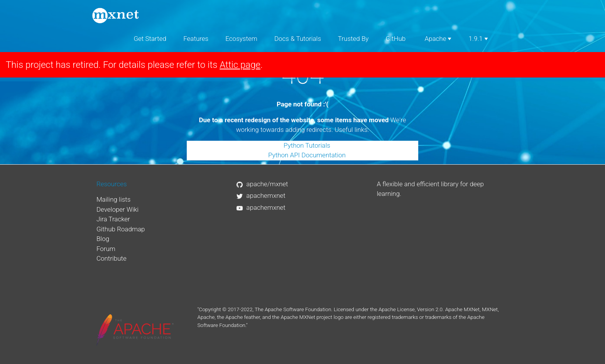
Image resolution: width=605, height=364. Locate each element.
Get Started (150, 39)
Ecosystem (241, 39)
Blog (103, 239)
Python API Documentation (307, 155)
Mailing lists (114, 199)
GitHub (396, 39)
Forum (106, 249)
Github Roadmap (121, 229)
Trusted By (353, 39)
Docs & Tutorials (298, 39)
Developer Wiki (117, 209)
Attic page (240, 65)
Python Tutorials (307, 145)
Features (196, 39)
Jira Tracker (113, 219)
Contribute (112, 258)
